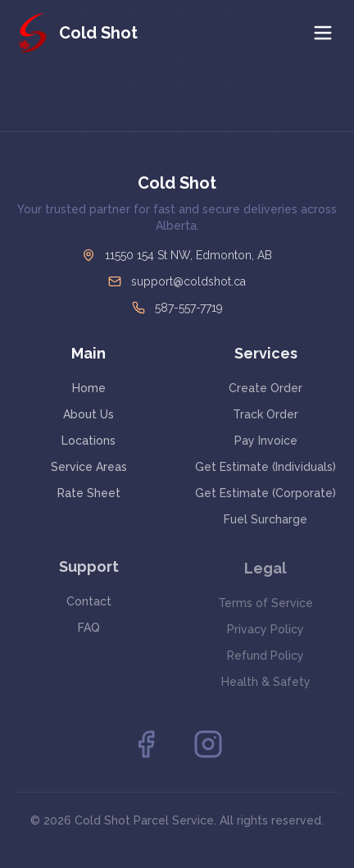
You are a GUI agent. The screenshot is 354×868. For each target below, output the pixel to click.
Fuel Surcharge (265, 519)
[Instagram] (208, 744)
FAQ (89, 628)
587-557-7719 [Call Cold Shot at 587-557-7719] (189, 308)
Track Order (265, 414)
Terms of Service (265, 605)
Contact (89, 602)
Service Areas (89, 467)
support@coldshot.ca (188, 281)
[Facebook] (146, 744)
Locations (88, 441)
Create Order (265, 388)
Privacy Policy (265, 631)
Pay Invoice (266, 441)
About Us (88, 414)
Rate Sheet (89, 493)
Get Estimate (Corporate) (265, 493)
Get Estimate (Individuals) (265, 467)
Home (89, 388)
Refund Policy (265, 657)
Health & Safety (266, 683)
